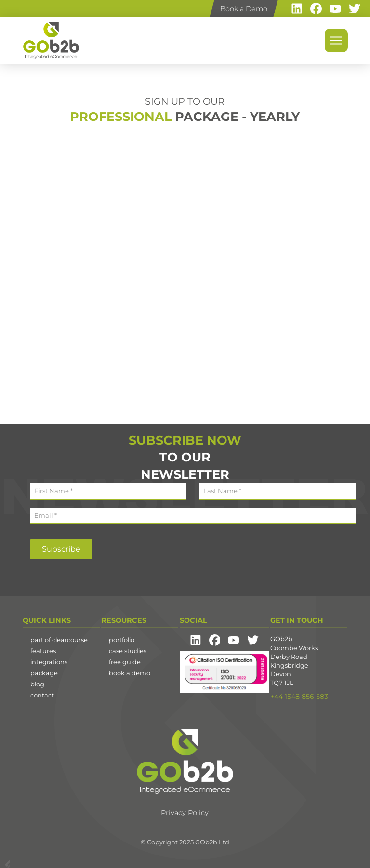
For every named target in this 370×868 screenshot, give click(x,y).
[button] (336, 40)
